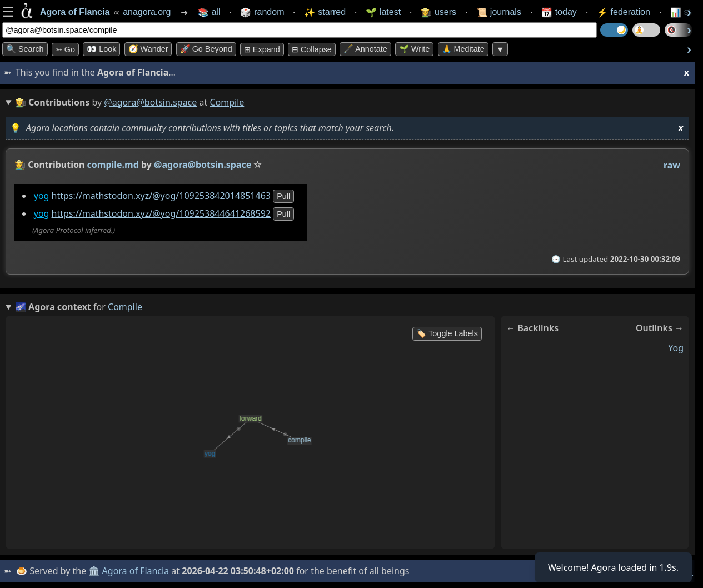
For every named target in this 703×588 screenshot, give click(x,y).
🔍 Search (25, 49)
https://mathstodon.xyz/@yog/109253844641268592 (161, 213)
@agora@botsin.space (150, 102)
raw (672, 165)
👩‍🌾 (20, 165)
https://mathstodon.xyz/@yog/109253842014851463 (161, 196)
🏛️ (94, 571)
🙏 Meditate (463, 49)
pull (283, 196)
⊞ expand (262, 49)
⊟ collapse (312, 49)
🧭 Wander (148, 49)
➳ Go (65, 49)
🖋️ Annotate (365, 49)
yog (42, 196)
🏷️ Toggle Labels (447, 333)
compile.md (113, 165)
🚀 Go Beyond (206, 49)
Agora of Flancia (136, 571)
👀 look (101, 49)
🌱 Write (414, 49)
